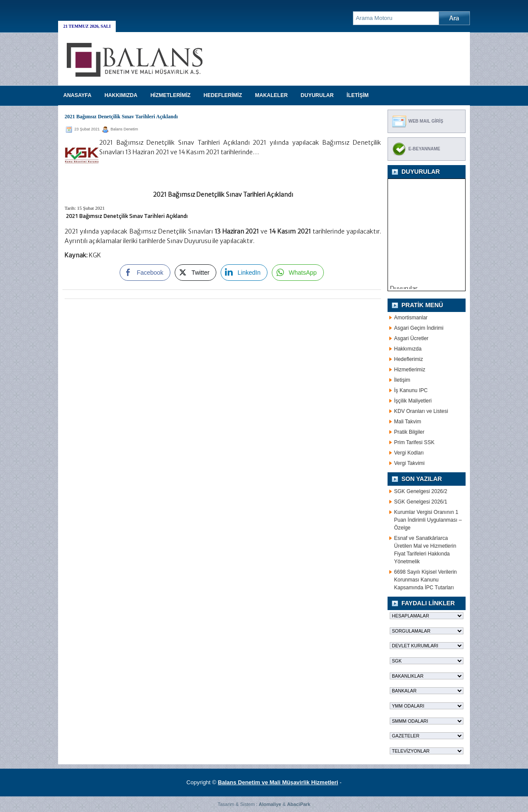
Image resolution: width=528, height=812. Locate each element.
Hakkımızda (408, 349)
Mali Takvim (407, 422)
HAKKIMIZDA (121, 95)
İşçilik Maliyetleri (413, 401)
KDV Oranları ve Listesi (421, 411)
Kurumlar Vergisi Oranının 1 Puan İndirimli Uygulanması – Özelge (428, 520)
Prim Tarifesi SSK (414, 442)
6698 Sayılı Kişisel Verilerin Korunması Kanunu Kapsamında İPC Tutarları (425, 580)
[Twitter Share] (196, 273)
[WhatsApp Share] (298, 273)
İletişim (402, 380)
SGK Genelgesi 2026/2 (421, 491)
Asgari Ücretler (411, 338)
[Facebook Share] (145, 273)
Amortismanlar (411, 318)
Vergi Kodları (409, 453)
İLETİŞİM (358, 95)
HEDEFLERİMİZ (223, 95)
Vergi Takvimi (409, 463)
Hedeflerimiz (409, 359)
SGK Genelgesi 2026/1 (421, 502)
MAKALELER (271, 95)
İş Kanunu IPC (411, 390)
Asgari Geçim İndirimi (419, 328)
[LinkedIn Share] (244, 273)
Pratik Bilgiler (409, 432)
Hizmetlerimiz (410, 370)
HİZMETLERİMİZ (171, 95)
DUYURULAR (317, 95)
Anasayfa (77, 95)
